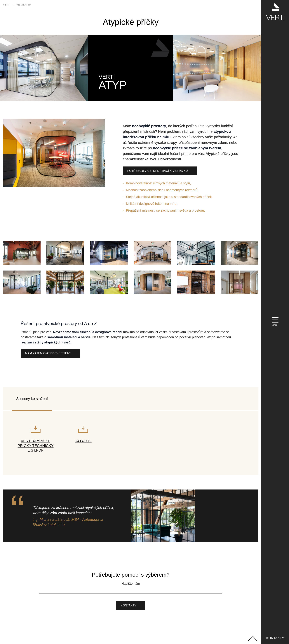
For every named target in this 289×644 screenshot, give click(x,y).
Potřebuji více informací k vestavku (157, 171)
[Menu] (275, 322)
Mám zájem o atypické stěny (48, 353)
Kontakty (275, 638)
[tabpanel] (131, 443)
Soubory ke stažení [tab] (32, 399)
